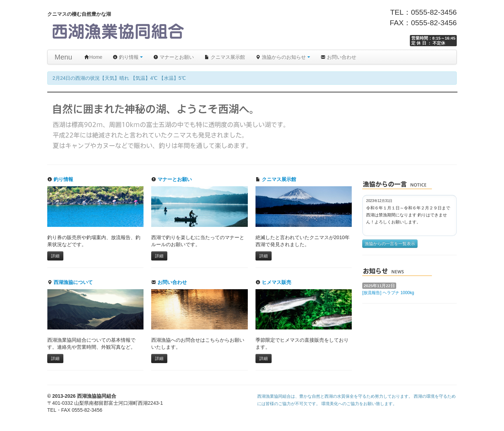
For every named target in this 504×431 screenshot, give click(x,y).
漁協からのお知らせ (283, 57)
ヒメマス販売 (273, 282)
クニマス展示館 (225, 57)
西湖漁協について (70, 282)
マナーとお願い (174, 57)
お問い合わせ (338, 57)
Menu (63, 57)
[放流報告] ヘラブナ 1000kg (388, 293)
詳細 (55, 256)
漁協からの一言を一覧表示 (390, 244)
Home (93, 57)
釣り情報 (128, 57)
